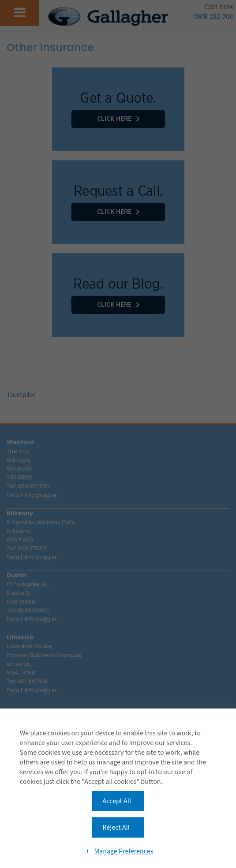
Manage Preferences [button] (124, 851)
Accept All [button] (117, 801)
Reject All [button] (116, 827)
